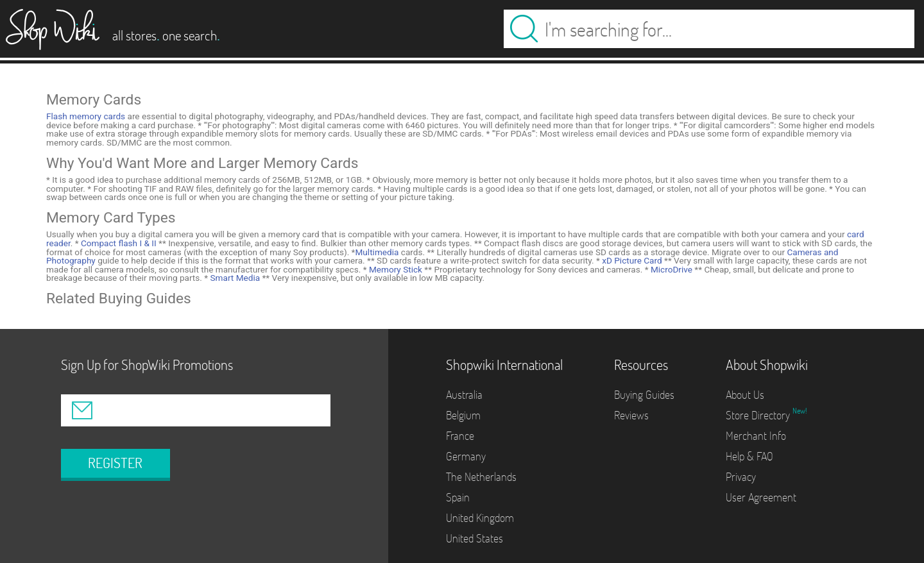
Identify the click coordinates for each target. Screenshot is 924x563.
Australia (464, 395)
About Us (745, 395)
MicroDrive (671, 269)
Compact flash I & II (118, 243)
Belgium (463, 415)
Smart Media (234, 278)
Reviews (631, 415)
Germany (466, 456)
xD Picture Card (631, 260)
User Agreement (761, 497)
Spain (458, 497)
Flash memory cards (86, 116)
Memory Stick (395, 269)
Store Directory (759, 415)
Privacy (741, 477)
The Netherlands (481, 477)
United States (475, 538)
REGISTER (115, 463)
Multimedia (377, 252)
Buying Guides (644, 395)
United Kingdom (480, 518)
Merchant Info (756, 436)
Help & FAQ (749, 456)
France (460, 436)
